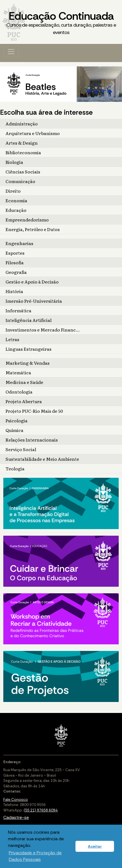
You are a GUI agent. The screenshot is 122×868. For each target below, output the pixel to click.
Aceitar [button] (95, 846)
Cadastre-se (16, 817)
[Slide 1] (55, 98)
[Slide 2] (59, 98)
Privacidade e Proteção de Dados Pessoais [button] (35, 856)
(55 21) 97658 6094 (41, 810)
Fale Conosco (16, 800)
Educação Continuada (61, 23)
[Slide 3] (63, 98)
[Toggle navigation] (11, 52)
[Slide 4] (68, 98)
